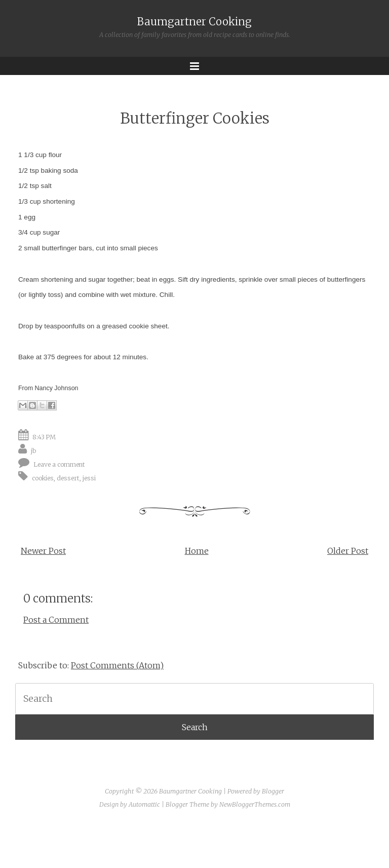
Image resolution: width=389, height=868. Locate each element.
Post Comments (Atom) (117, 665)
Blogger (273, 791)
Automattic (144, 804)
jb (33, 451)
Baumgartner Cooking (194, 22)
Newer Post (43, 551)
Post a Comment (56, 620)
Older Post (348, 551)
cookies (43, 478)
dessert (68, 478)
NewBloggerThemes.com (255, 804)
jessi (89, 478)
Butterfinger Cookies (195, 118)
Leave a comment (59, 464)
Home (197, 551)
